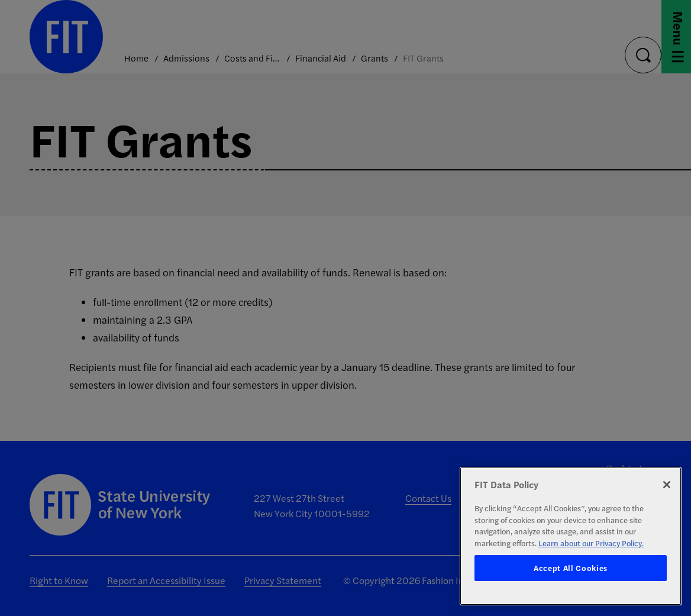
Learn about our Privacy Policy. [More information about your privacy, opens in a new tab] (591, 543)
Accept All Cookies (571, 568)
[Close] (667, 485)
